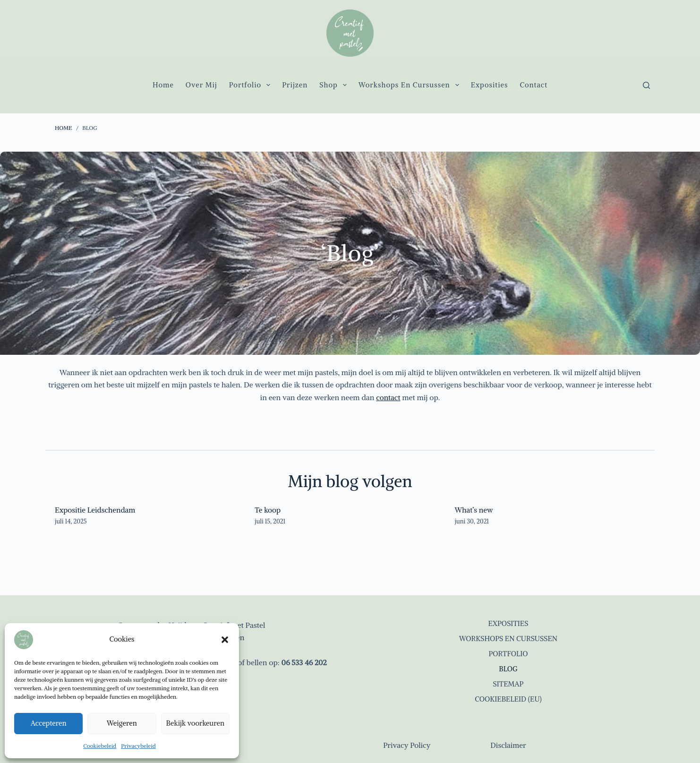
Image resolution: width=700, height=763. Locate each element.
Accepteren (49, 723)
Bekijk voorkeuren (195, 723)
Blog (508, 668)
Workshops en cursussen (411, 85)
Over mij (201, 85)
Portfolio (252, 85)
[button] (225, 640)
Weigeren (122, 723)
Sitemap (508, 683)
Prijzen (295, 85)
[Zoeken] (646, 85)
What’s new (474, 510)
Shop (335, 85)
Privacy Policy (407, 745)
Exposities (490, 85)
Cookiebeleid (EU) (508, 699)
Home (163, 85)
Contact (534, 85)
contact (388, 397)
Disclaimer (508, 745)
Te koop (268, 510)
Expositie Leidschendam (96, 510)
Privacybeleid (138, 746)
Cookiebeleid (100, 746)
